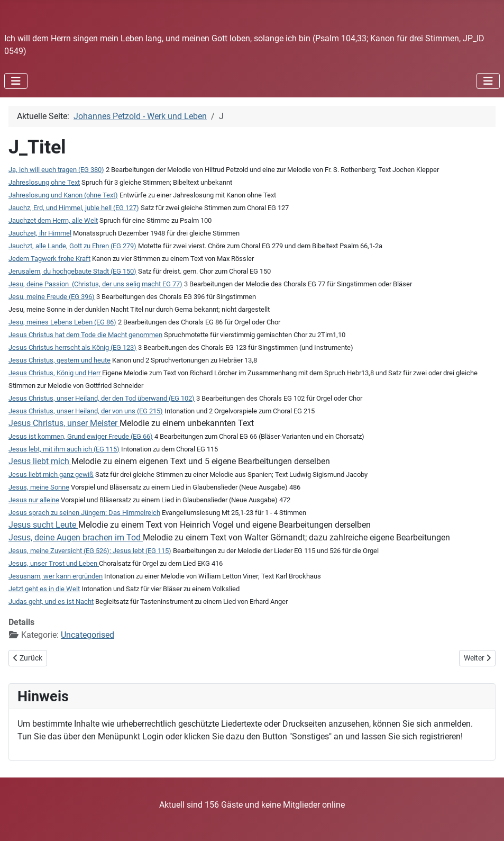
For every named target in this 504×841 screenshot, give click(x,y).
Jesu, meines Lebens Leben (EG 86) (62, 322)
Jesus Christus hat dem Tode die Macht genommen (85, 335)
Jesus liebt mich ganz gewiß (51, 474)
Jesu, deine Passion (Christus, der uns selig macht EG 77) (95, 284)
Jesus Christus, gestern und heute (59, 360)
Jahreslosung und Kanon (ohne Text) (63, 195)
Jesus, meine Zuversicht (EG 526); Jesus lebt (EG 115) (90, 551)
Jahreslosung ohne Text (44, 182)
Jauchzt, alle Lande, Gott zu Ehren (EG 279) (73, 246)
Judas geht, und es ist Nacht (51, 602)
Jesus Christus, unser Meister (64, 423)
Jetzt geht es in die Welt (44, 589)
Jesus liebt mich (40, 461)
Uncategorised (88, 635)
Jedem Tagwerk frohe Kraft (49, 259)
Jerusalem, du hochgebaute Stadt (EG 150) (72, 271)
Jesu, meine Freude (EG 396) (52, 297)
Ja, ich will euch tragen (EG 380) (56, 170)
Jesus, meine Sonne (39, 487)
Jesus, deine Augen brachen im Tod (76, 537)
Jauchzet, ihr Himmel (40, 233)
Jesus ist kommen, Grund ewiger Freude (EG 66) (81, 436)
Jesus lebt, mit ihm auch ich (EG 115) (64, 449)
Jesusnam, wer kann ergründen (56, 576)
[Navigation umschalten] (16, 81)
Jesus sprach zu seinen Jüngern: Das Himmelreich (84, 513)
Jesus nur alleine (34, 500)
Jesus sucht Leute (43, 525)
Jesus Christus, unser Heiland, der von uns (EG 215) (86, 411)
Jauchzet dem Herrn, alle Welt (53, 220)
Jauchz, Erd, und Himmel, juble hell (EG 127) (74, 208)
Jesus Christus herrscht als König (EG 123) (72, 347)
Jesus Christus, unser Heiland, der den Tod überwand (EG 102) (102, 398)
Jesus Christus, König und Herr (55, 373)
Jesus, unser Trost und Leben (54, 563)
